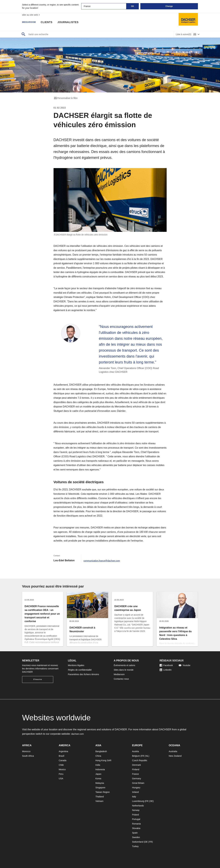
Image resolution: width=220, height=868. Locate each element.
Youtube (185, 665)
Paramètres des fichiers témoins (84, 674)
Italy (134, 797)
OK (133, 6)
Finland (136, 769)
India (98, 765)
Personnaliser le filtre (66, 98)
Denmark (137, 765)
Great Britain (138, 783)
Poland (136, 815)
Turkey (135, 846)
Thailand (100, 797)
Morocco (26, 751)
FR (143, 756)
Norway (136, 810)
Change (169, 6)
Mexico (62, 769)
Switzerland (138, 842)
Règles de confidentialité (80, 670)
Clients (50, 23)
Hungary (136, 788)
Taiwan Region (103, 792)
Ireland (135, 792)
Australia (173, 751)
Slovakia (136, 828)
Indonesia (100, 769)
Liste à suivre (183, 34)
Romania (136, 824)
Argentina (63, 751)
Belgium (136, 756)
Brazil (62, 756)
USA (61, 779)
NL (147, 756)
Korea (98, 779)
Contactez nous (121, 679)
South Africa (28, 756)
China (98, 756)
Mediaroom (31, 23)
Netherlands (138, 806)
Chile (61, 765)
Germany (137, 779)
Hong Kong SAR (103, 760)
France (136, 774)
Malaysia (100, 783)
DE (151, 801)
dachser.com (78, 734)
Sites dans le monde (124, 670)
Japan (98, 774)
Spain (135, 833)
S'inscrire (38, 679)
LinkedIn (166, 670)
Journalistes (72, 23)
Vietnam (99, 801)
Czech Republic (140, 760)
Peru (61, 774)
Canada (63, 760)
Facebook (166, 665)
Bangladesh (101, 751)
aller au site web (31, 15)
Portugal (136, 819)
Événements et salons (124, 665)
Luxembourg (138, 801)
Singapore (100, 788)
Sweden (136, 837)
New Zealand (175, 756)
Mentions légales (76, 665)
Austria (136, 751)
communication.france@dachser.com (104, 560)
